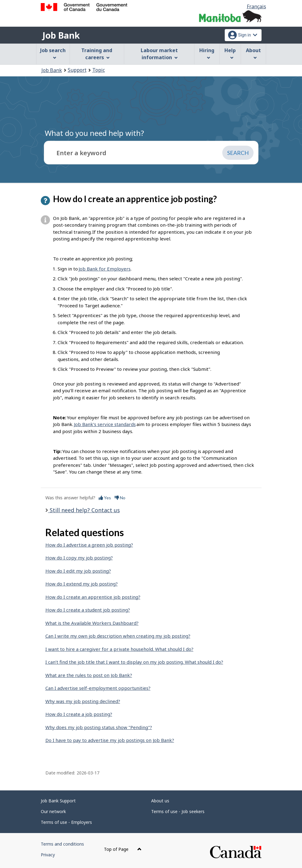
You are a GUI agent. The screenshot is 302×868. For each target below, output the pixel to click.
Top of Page (123, 849)
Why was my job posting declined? (83, 701)
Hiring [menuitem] (207, 53)
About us (160, 801)
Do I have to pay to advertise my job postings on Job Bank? (110, 740)
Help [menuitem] (230, 53)
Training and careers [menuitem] (97, 54)
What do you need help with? (94, 133)
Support (77, 70)
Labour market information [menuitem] (159, 54)
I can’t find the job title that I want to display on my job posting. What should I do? (134, 662)
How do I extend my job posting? (82, 584)
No (120, 498)
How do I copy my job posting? (79, 558)
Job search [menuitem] (53, 53)
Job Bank (61, 35)
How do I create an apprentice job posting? (93, 597)
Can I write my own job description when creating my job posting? (118, 636)
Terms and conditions (62, 844)
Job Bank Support (58, 801)
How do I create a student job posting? (88, 610)
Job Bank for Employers (105, 269)
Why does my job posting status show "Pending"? (99, 727)
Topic (99, 70)
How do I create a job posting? (79, 714)
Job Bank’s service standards (105, 424)
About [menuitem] (253, 53)
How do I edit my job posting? (78, 571)
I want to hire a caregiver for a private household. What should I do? (119, 649)
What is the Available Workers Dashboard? (92, 623)
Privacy (48, 855)
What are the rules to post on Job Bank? (89, 675)
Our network (53, 811)
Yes (105, 498)
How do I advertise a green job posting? (89, 545)
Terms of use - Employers (66, 822)
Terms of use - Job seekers (178, 811)
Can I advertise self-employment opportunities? (98, 688)
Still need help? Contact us (84, 510)
